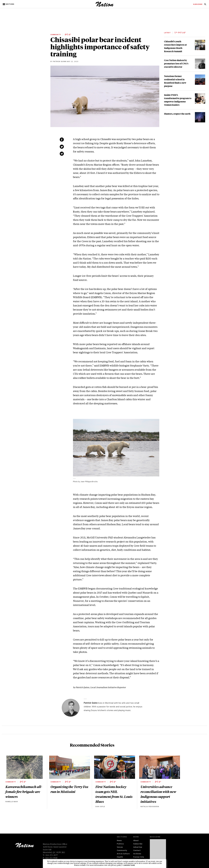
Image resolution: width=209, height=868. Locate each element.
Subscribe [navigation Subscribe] (138, 844)
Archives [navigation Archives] (137, 854)
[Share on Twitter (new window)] (62, 147)
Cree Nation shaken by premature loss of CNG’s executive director (176, 63)
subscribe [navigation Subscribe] (198, 5)
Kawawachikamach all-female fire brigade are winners (24, 792)
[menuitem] (198, 5)
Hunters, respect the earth (177, 114)
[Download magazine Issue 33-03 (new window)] (158, 851)
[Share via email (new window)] (62, 154)
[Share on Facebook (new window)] (62, 140)
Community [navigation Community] (122, 851)
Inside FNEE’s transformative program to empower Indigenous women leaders (178, 100)
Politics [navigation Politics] (120, 844)
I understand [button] (129, 866)
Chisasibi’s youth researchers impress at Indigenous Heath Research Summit (175, 46)
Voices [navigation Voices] (120, 847)
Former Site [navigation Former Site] (139, 857)
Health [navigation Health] (120, 857)
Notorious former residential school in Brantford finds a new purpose (175, 81)
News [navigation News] (119, 841)
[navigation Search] (205, 5)
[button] (9, 4)
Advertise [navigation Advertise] (138, 847)
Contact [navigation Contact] (137, 851)
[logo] (105, 6)
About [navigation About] (136, 841)
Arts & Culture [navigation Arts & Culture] (123, 854)
